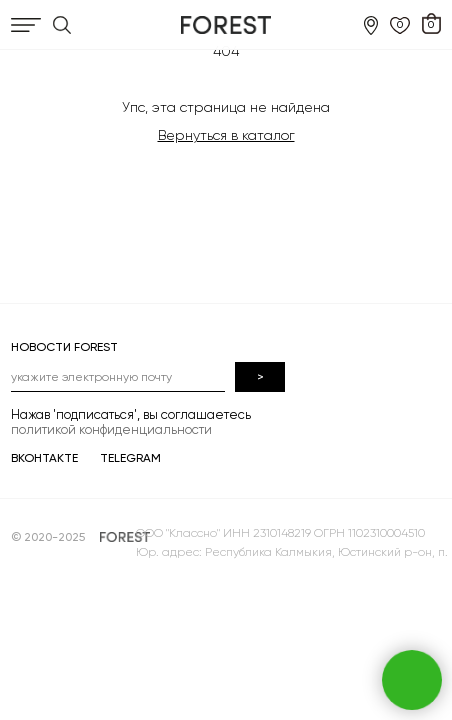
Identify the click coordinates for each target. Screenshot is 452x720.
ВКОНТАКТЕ (44, 458)
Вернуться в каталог (226, 135)
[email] (118, 377)
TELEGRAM (130, 458)
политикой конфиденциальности (111, 429)
